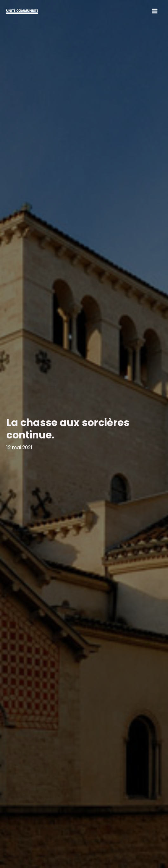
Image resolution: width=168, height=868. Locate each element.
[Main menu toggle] (155, 11)
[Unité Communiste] (22, 11)
